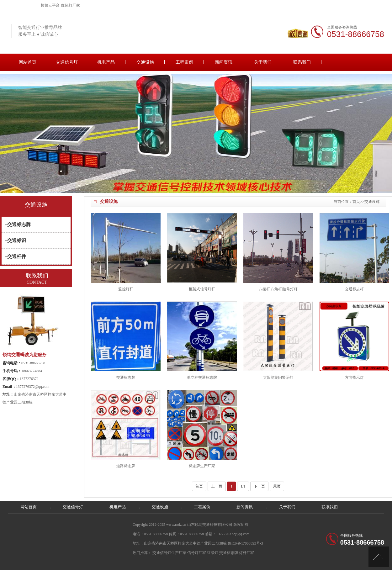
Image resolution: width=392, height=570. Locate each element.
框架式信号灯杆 (202, 289)
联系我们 (302, 62)
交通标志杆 (354, 289)
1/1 (243, 486)
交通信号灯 (67, 62)
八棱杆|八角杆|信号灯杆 (278, 289)
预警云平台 (50, 5)
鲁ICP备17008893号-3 (245, 543)
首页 (356, 202)
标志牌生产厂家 (202, 466)
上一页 (217, 486)
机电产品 (106, 62)
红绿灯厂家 (71, 5)
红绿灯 (213, 553)
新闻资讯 (224, 62)
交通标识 (17, 240)
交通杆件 (17, 256)
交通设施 (145, 62)
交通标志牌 (126, 377)
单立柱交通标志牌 (202, 377)
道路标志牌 (126, 466)
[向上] (379, 557)
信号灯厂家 (197, 553)
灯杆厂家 (246, 553)
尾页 (277, 486)
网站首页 (28, 62)
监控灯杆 (126, 289)
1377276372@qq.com (33, 387)
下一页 (259, 486)
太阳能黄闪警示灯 (278, 377)
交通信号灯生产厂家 (169, 553)
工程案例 (184, 62)
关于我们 (263, 62)
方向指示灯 (354, 377)
